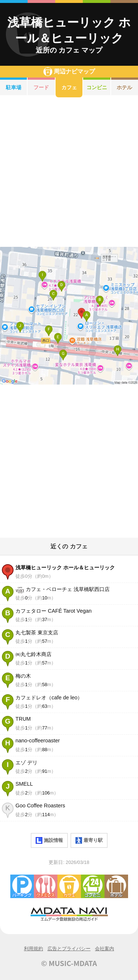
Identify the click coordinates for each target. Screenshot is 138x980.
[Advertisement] (69, 172)
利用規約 (33, 949)
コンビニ (97, 87)
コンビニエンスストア (93, 886)
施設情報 (49, 840)
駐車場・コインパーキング (22, 886)
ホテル (116, 886)
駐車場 (14, 87)
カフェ (69, 87)
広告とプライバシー (69, 949)
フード (41, 87)
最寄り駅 (89, 840)
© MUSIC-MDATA (69, 963)
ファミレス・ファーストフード (46, 886)
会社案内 (105, 949)
